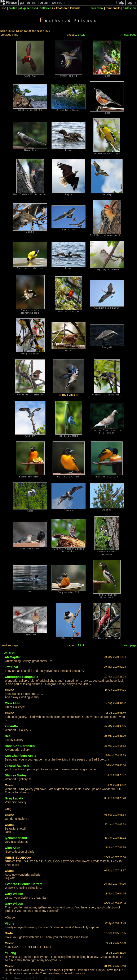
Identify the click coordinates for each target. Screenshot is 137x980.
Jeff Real (11, 667)
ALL (82, 35)
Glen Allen (13, 703)
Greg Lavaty (14, 798)
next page (130, 35)
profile (13, 8)
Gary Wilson (14, 894)
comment (10, 653)
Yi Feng (10, 953)
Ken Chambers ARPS (21, 756)
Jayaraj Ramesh (17, 765)
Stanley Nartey (16, 775)
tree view (97, 8)
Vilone (10, 923)
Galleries (45, 8)
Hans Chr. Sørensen (20, 746)
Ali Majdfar (13, 657)
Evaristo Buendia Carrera (24, 884)
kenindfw (12, 726)
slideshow (130, 8)
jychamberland (16, 838)
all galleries (27, 8)
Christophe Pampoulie (21, 677)
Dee (8, 736)
